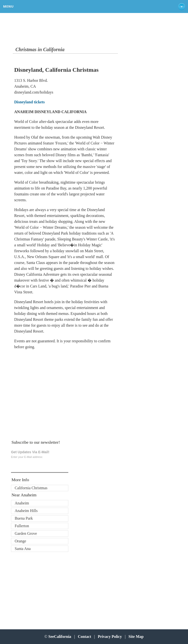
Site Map (136, 637)
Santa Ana (23, 549)
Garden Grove (26, 533)
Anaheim (22, 503)
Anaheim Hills (26, 511)
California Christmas (31, 488)
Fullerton (22, 526)
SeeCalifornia (60, 637)
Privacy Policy (110, 637)
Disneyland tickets (29, 102)
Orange (20, 541)
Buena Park (24, 518)
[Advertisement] (46, 393)
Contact (84, 637)
